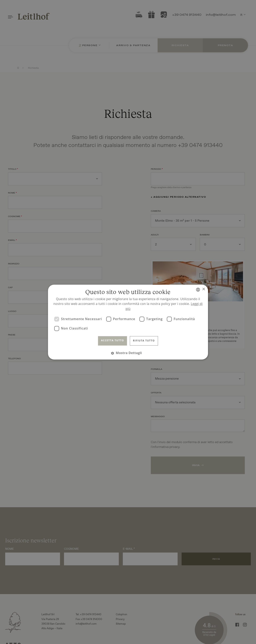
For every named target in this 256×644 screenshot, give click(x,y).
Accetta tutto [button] (112, 341)
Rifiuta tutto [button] (144, 341)
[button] (128, 353)
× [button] (203, 289)
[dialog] (128, 322)
